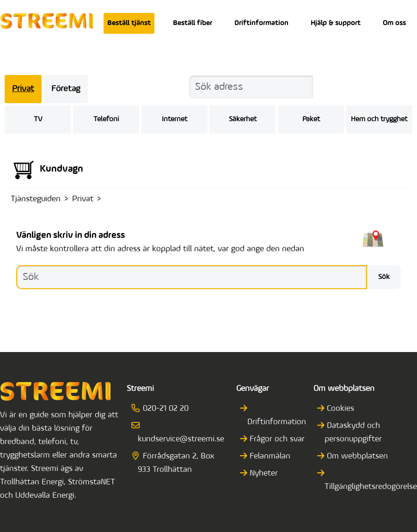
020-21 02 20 (163, 409)
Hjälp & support (336, 23)
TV (38, 119)
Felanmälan (269, 456)
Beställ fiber (193, 23)
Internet (175, 119)
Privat (23, 89)
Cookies (339, 409)
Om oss (394, 23)
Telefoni (106, 119)
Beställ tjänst (129, 23)
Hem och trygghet (379, 119)
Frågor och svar (276, 439)
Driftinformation (261, 23)
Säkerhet (243, 119)
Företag (66, 89)
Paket (311, 119)
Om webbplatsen (356, 456)
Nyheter (263, 473)
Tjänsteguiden (36, 199)
